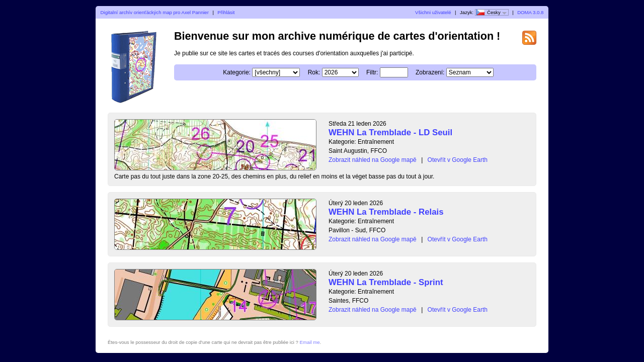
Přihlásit (226, 12)
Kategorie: (237, 72)
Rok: (314, 72)
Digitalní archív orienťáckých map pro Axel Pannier (155, 12)
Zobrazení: (430, 72)
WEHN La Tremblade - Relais (386, 212)
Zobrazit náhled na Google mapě (373, 160)
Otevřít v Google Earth (458, 160)
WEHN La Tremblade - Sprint (386, 282)
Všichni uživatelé (433, 12)
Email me (310, 342)
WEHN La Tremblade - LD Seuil (390, 132)
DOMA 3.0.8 (530, 12)
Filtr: (372, 72)
